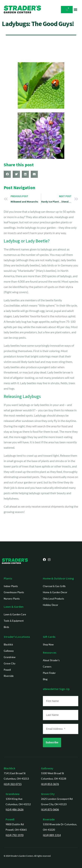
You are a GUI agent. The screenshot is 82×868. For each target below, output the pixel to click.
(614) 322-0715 (13, 784)
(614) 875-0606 (50, 809)
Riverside (49, 819)
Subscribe (52, 742)
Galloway (47, 768)
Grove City (48, 794)
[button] (75, 9)
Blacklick (10, 768)
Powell (10, 819)
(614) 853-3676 (50, 784)
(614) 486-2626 (15, 809)
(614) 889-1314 (52, 835)
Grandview (13, 794)
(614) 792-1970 (15, 835)
